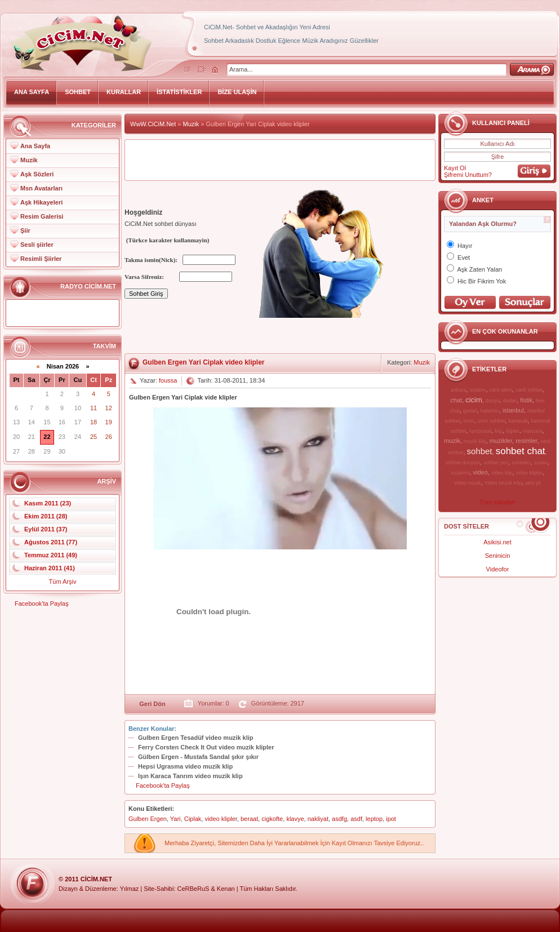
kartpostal (480, 431)
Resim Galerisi (42, 216)
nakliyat (318, 819)
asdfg (339, 819)
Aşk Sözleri (37, 174)
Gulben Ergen (148, 819)
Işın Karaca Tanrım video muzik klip (190, 776)
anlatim (477, 390)
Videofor (498, 569)
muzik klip (475, 441)
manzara (533, 431)
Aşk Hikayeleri (41, 202)
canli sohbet (529, 390)
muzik (452, 441)
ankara (459, 390)
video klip (502, 473)
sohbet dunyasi (463, 463)
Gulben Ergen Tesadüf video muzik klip (196, 738)
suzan (541, 463)
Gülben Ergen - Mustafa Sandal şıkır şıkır (198, 757)
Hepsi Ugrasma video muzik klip (185, 766)
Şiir (25, 230)
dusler (510, 401)
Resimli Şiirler (41, 259)
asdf (356, 819)
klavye (295, 819)
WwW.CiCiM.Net (153, 124)
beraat (249, 819)
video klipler (530, 473)
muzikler (501, 441)
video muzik (468, 483)
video (480, 472)
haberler (490, 411)
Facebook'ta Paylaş (42, 603)
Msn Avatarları (41, 188)
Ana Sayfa (35, 146)
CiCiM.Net (96, 879)
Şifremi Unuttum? (468, 175)
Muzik (29, 160)
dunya (493, 401)
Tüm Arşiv (63, 582)
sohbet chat (521, 451)
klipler (513, 431)
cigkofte (272, 819)
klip (499, 431)
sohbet (480, 451)
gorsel (470, 411)
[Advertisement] (280, 160)
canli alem (501, 390)
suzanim (460, 473)
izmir (469, 421)
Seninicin (498, 556)
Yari (175, 819)
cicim (474, 400)
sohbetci (521, 463)
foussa (168, 380)
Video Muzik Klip (503, 483)
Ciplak (193, 819)
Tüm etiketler (497, 502)
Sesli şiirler (37, 245)
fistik (526, 400)
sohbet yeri (496, 463)
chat (456, 400)
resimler (526, 441)
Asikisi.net (497, 542)
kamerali (518, 421)
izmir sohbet (492, 421)
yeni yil (533, 483)
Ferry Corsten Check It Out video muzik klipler (206, 747)
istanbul (513, 410)
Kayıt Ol (455, 168)
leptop (374, 819)
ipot (391, 819)
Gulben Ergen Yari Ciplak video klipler (204, 362)
